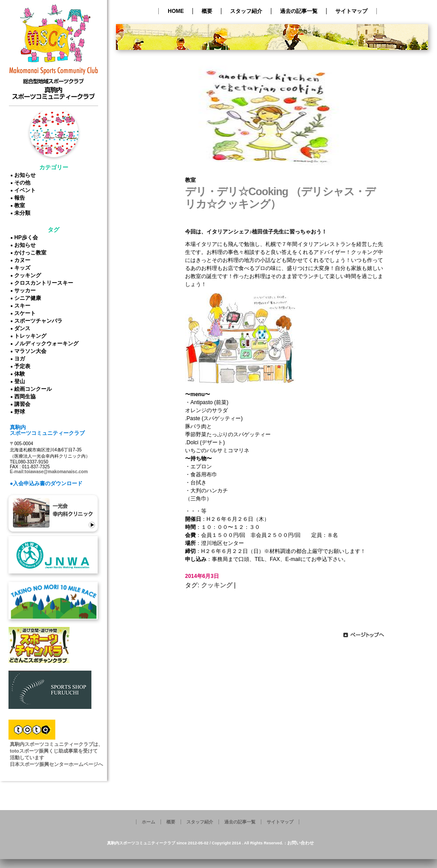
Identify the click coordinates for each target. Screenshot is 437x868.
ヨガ (21, 359)
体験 (21, 374)
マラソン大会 (32, 351)
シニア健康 (29, 298)
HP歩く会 (27, 237)
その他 (24, 183)
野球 (21, 412)
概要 (207, 11)
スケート (26, 313)
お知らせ (26, 175)
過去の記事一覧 (299, 11)
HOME (176, 11)
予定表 (24, 366)
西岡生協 (26, 397)
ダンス (24, 328)
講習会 (24, 404)
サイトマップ (351, 11)
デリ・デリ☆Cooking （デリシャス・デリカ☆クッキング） (280, 198)
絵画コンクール (34, 389)
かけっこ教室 (32, 253)
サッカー (26, 291)
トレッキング (32, 336)
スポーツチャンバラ (40, 321)
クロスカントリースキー (45, 283)
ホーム (148, 822)
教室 (21, 205)
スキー (24, 306)
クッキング (29, 275)
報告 (21, 198)
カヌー (24, 260)
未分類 (24, 213)
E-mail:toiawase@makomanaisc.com (49, 472)
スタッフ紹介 (246, 11)
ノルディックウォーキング (48, 344)
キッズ (24, 268)
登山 (21, 381)
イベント (26, 190)
